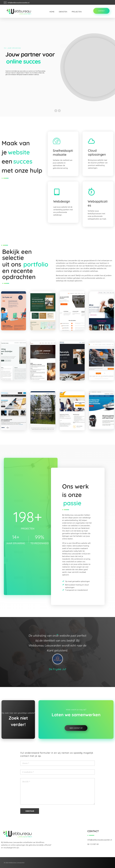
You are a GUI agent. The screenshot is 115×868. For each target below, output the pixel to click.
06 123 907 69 (93, 844)
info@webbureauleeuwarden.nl (18, 3)
